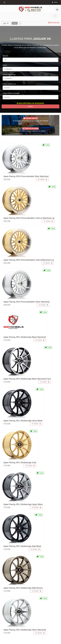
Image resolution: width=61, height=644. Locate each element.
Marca (5, 65)
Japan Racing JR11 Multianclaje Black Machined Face (27, 379)
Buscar (31, 106)
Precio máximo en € (9, 84)
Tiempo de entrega (9, 75)
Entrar (55, 2)
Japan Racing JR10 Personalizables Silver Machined (26, 302)
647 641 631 (54, 23)
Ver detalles (42, 180)
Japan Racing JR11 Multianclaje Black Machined (25, 337)
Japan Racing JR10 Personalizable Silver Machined (26, 176)
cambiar (15, 23)
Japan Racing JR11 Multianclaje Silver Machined (25, 630)
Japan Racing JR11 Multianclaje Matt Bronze (23, 588)
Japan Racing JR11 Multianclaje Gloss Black (23, 421)
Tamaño (5, 56)
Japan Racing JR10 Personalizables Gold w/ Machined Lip (29, 218)
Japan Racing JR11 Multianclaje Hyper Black (23, 504)
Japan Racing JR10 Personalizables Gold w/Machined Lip (29, 260)
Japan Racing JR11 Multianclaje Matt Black (22, 546)
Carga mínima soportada (11, 93)
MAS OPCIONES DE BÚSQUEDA (31, 103)
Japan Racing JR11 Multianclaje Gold (20, 463)
